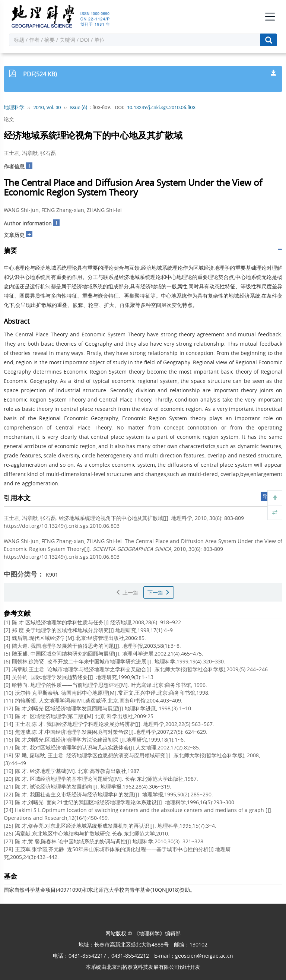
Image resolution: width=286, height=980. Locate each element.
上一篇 (127, 592)
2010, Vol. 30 (47, 107)
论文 (9, 119)
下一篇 (159, 592)
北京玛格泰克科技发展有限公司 (143, 967)
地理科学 (14, 107)
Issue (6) (79, 107)
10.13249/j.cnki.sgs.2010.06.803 (161, 107)
